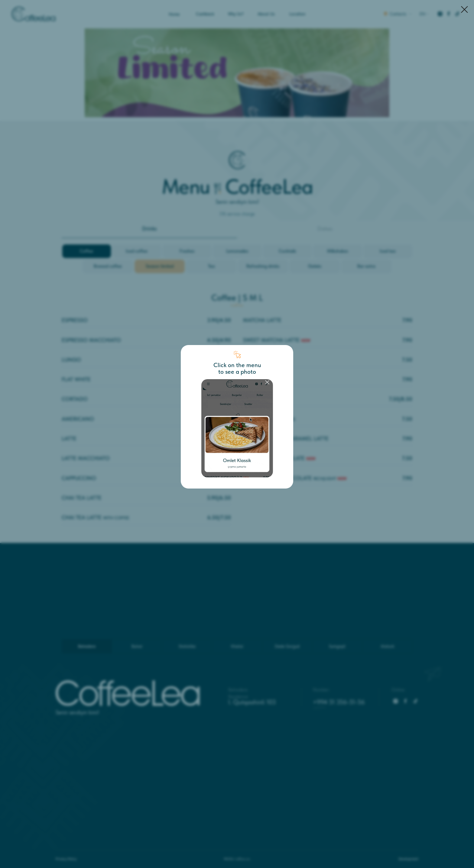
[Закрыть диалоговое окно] (464, 10)
